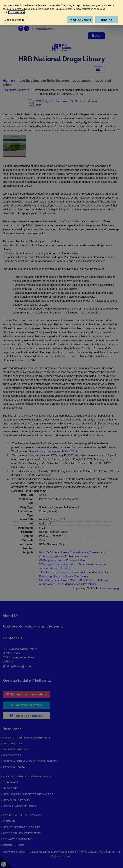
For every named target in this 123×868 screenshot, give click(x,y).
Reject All (106, 20)
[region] (61, 13)
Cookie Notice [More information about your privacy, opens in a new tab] (17, 12)
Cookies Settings (15, 20)
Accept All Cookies (80, 20)
